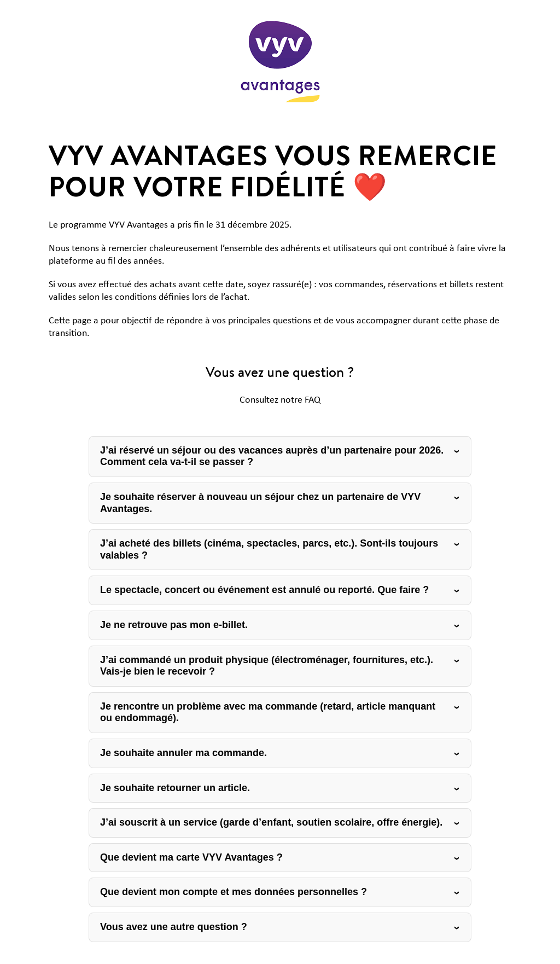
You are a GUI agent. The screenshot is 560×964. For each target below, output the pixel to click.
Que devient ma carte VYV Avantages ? (191, 857)
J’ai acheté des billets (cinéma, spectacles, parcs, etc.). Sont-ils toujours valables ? (269, 549)
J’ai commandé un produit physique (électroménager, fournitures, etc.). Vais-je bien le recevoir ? (267, 666)
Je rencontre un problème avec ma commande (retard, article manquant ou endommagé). (268, 712)
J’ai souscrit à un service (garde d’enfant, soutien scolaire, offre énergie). (271, 822)
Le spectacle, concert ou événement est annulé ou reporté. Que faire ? (264, 590)
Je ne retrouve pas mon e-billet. (174, 625)
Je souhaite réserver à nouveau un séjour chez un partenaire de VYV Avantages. (260, 503)
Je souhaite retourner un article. (175, 788)
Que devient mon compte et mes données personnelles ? (234, 892)
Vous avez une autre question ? (174, 927)
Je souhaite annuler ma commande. (183, 753)
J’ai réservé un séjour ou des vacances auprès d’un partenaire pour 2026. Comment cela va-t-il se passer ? (272, 456)
